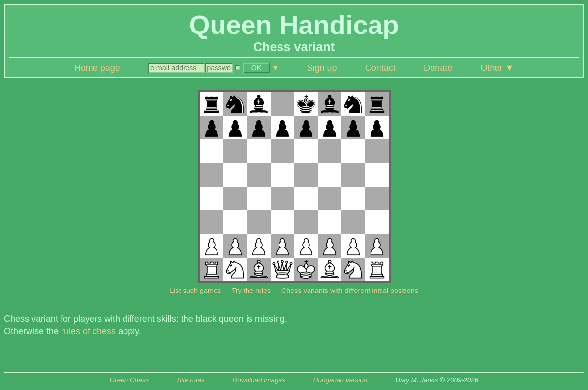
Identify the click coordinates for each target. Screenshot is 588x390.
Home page (97, 68)
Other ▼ (497, 68)
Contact (380, 68)
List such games (195, 291)
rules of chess (88, 331)
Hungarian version (340, 380)
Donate (438, 68)
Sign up (322, 68)
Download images (259, 380)
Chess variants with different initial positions (350, 291)
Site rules (190, 380)
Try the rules (251, 291)
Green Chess (129, 380)
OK (257, 68)
